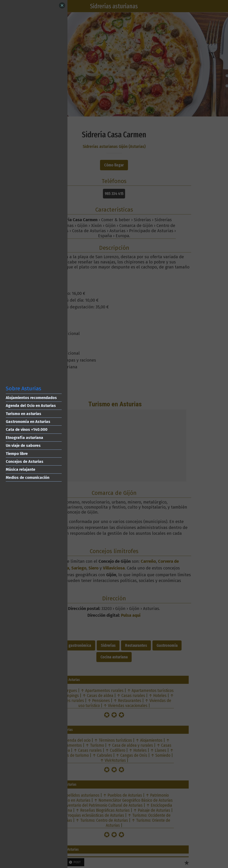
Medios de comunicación (28, 477)
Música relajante (21, 469)
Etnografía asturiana (24, 438)
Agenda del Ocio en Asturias (31, 406)
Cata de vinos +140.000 (27, 429)
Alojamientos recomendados (31, 398)
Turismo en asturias (24, 414)
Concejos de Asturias (25, 461)
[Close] (62, 5)
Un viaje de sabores (23, 445)
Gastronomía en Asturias (28, 422)
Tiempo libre (17, 454)
